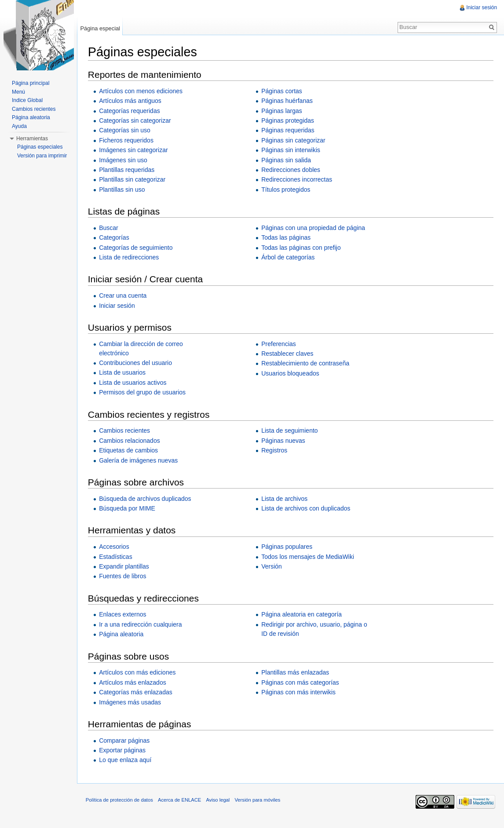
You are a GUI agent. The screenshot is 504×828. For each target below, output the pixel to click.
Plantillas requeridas (127, 170)
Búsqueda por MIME (128, 508)
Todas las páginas (286, 237)
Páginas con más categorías (301, 682)
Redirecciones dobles (291, 170)
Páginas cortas (282, 91)
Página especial (100, 28)
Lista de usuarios (123, 373)
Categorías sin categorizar (135, 120)
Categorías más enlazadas (136, 692)
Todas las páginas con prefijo (301, 248)
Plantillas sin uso (122, 190)
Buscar (109, 228)
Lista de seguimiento (290, 431)
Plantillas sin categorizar (133, 180)
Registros (275, 450)
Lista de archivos (285, 499)
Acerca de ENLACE (180, 800)
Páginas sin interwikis (291, 150)
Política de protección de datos (120, 800)
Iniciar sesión (117, 306)
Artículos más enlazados (133, 682)
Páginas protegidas (288, 120)
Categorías (114, 237)
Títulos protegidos (286, 190)
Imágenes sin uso (124, 160)
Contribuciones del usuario (136, 363)
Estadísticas (116, 557)
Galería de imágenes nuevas (139, 460)
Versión (272, 566)
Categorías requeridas (130, 111)
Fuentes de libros (123, 576)
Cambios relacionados (130, 441)
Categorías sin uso (125, 131)
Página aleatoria (122, 634)
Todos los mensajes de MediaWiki (308, 557)
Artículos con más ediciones (138, 673)
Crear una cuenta (123, 295)
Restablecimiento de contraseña (306, 364)
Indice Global (27, 100)
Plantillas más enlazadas (296, 673)
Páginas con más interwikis (299, 692)
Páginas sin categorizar (294, 140)
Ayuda (19, 126)
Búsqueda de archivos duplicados (145, 499)
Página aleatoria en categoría (302, 615)
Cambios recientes (125, 431)
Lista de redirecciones (129, 257)
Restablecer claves (288, 354)
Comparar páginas (125, 740)
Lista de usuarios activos (133, 383)
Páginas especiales (40, 147)
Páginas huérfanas (287, 101)
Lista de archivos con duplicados (306, 508)
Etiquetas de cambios (129, 450)
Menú (18, 92)
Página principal (31, 83)
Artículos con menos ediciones (141, 91)
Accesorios (114, 547)
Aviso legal (219, 800)
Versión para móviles (258, 800)
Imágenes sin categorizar (134, 150)
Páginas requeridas (288, 131)
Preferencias (279, 344)
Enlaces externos (123, 615)
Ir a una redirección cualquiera (141, 624)
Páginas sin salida (287, 160)
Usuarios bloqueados (291, 373)
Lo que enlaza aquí (126, 760)
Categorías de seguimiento (136, 248)
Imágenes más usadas (130, 702)
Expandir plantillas (124, 566)
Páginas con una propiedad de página (314, 228)
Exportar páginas (123, 750)
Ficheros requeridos (127, 140)
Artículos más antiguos (131, 101)
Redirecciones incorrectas (297, 180)
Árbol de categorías (288, 257)
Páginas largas (282, 111)
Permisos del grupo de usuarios (143, 392)
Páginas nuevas (284, 441)
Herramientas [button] (32, 139)
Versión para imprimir (42, 156)
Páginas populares (287, 547)
